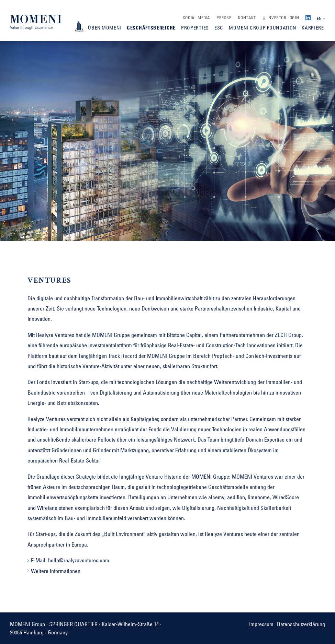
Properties (195, 28)
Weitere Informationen (56, 571)
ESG (219, 28)
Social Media (196, 17)
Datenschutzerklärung (301, 624)
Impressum (261, 624)
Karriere (313, 28)
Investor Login (283, 17)
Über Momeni (105, 28)
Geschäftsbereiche (151, 28)
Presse (224, 17)
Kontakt (247, 17)
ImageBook (79, 26)
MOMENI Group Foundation (263, 28)
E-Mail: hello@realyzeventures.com (70, 560)
